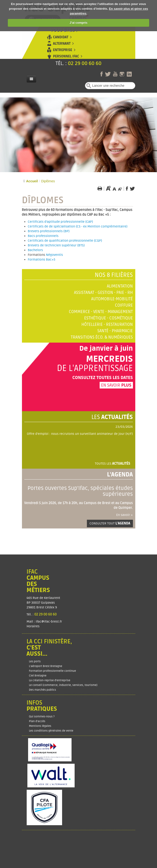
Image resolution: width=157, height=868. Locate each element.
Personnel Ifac (66, 56)
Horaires (34, 626)
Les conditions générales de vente (51, 731)
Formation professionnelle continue (53, 671)
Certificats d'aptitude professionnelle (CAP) (60, 222)
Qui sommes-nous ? (42, 717)
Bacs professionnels (43, 236)
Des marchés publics (43, 690)
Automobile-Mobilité (112, 299)
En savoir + (124, 515)
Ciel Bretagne (38, 676)
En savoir (116, 385)
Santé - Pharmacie (115, 331)
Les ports (35, 661)
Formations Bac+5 (42, 260)
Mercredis (109, 359)
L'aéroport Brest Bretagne (46, 666)
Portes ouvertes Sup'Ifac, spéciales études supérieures (80, 491)
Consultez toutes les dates (102, 378)
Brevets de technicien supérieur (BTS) (56, 245)
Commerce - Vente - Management (101, 312)
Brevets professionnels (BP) (49, 231)
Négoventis (55, 255)
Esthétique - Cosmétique (109, 318)
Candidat (61, 37)
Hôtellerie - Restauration (107, 325)
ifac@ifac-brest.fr (49, 622)
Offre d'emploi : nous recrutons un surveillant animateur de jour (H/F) (80, 434)
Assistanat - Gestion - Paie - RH (103, 293)
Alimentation (120, 286)
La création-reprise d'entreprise (50, 680)
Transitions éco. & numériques (102, 337)
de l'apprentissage (95, 368)
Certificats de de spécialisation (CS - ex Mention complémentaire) (78, 226)
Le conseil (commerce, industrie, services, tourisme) (63, 685)
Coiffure (124, 305)
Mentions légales (40, 726)
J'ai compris (78, 23)
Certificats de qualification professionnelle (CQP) (65, 241)
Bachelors (35, 250)
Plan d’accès (37, 721)
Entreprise (63, 50)
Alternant (62, 44)
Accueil (32, 181)
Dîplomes (43, 200)
